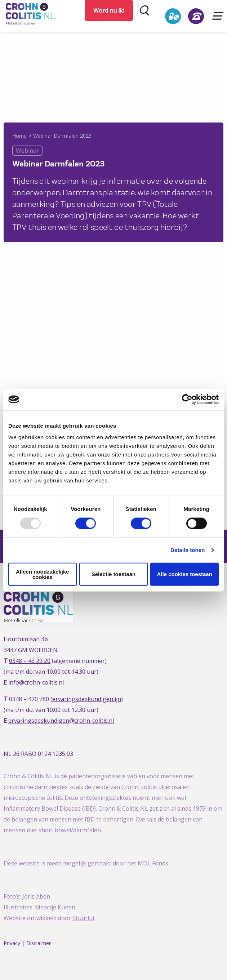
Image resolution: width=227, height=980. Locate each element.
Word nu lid (109, 10)
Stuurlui (83, 918)
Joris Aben (36, 896)
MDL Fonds (153, 863)
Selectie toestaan (114, 574)
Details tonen (188, 550)
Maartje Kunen (55, 907)
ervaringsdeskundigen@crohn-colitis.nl (61, 721)
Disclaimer (39, 943)
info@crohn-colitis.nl (36, 682)
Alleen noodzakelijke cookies (43, 574)
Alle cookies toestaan (184, 574)
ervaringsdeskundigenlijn (87, 699)
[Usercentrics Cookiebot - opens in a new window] (187, 400)
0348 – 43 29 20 (30, 661)
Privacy (12, 943)
